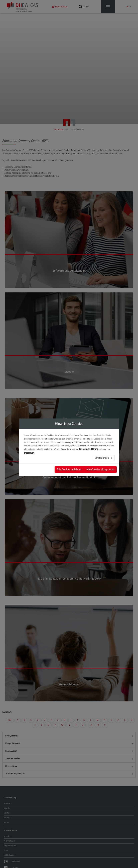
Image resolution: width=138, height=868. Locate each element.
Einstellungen (102, 458)
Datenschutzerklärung (88, 449)
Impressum (29, 453)
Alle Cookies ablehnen (69, 469)
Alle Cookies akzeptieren (100, 469)
